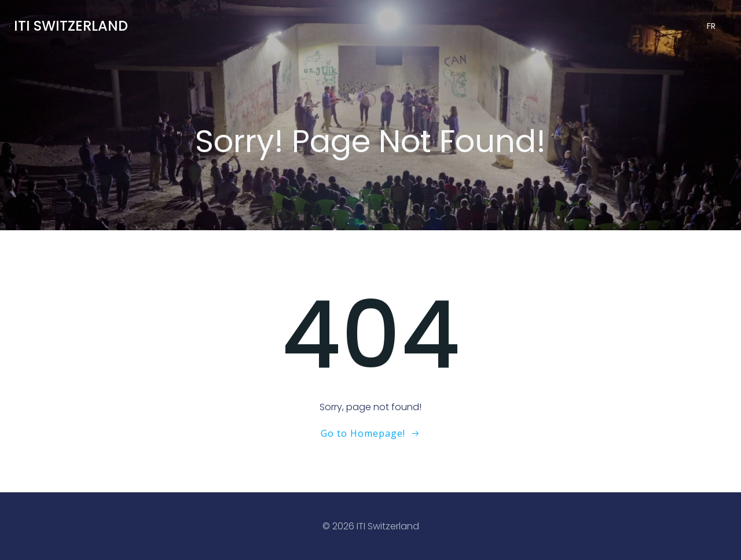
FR (711, 26)
